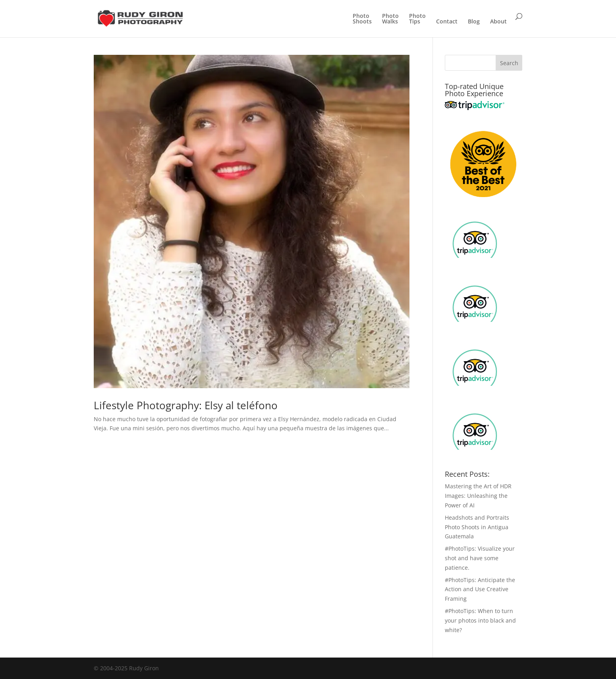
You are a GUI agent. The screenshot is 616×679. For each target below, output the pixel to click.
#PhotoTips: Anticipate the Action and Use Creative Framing (480, 589)
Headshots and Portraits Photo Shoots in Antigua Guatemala (477, 527)
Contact (447, 22)
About (498, 22)
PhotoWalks (390, 19)
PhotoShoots (362, 19)
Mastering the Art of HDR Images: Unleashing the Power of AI (478, 496)
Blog (474, 22)
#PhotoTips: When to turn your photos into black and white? (480, 620)
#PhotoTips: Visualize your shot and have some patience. (480, 558)
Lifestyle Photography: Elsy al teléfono (186, 405)
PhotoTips (417, 19)
